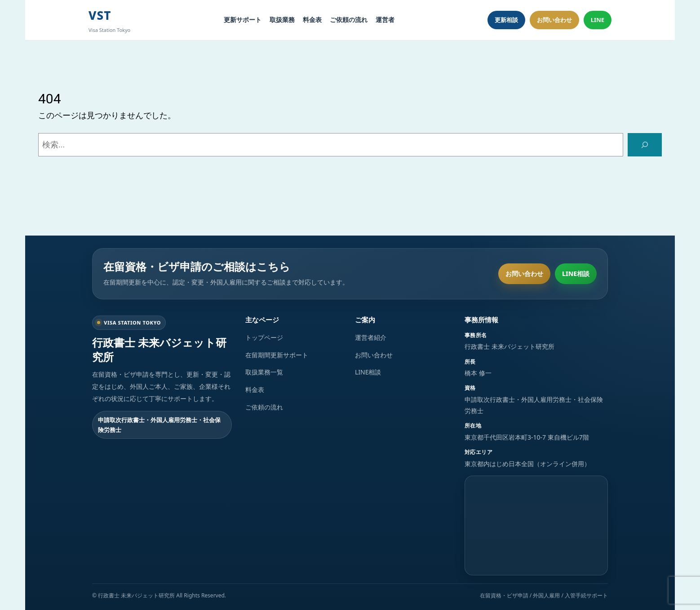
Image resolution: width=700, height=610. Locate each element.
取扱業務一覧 (264, 372)
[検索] (645, 145)
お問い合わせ (554, 20)
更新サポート (243, 20)
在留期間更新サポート (277, 355)
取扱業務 (282, 20)
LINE (598, 20)
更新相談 (506, 20)
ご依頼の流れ (349, 20)
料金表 (312, 20)
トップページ (264, 337)
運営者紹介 (371, 337)
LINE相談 (576, 274)
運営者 (385, 20)
